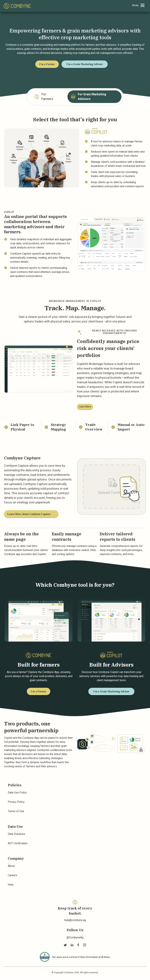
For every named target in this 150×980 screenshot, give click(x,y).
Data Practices (16, 834)
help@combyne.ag (75, 920)
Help (11, 885)
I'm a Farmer (48, 64)
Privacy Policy (16, 802)
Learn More (85, 406)
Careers (12, 876)
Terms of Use (16, 811)
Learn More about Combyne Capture (30, 514)
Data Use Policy (17, 793)
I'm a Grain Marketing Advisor (89, 64)
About (11, 866)
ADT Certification (18, 844)
